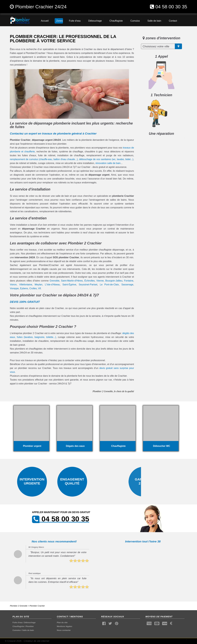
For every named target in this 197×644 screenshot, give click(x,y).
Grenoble (54, 281)
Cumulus (17, 630)
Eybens (24, 288)
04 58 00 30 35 (171, 7)
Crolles (33, 288)
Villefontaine (26, 285)
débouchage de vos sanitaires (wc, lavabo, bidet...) (106, 159)
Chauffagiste (18, 626)
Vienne (100, 281)
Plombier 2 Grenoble (19, 606)
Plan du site (62, 622)
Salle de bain (28, 630)
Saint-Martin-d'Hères (72, 281)
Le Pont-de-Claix (109, 285)
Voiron (13, 285)
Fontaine (129, 281)
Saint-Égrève (69, 285)
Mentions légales (65, 626)
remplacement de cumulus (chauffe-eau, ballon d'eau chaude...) (44, 159)
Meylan (39, 285)
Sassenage (127, 285)
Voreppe (14, 288)
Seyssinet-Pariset (88, 285)
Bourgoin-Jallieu (114, 281)
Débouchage (30, 622)
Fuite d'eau (17, 622)
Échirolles (90, 281)
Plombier (30, 626)
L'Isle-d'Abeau (52, 285)
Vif (39, 288)
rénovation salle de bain (108, 163)
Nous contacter (64, 630)
